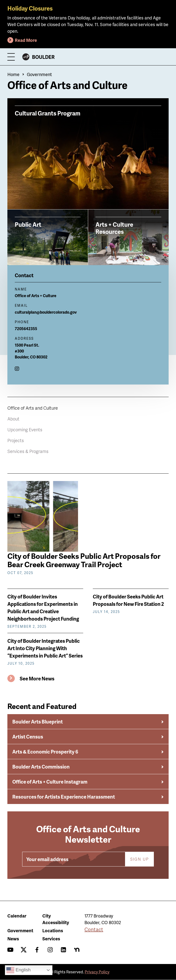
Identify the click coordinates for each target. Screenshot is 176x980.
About (13, 419)
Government (39, 74)
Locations (53, 930)
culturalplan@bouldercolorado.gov (46, 312)
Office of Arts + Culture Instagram (50, 782)
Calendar (17, 916)
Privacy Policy (97, 972)
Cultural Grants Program (48, 113)
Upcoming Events (25, 429)
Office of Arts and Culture (33, 408)
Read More (26, 40)
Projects (16, 440)
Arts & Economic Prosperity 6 (45, 752)
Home (13, 74)
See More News (37, 678)
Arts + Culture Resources (114, 228)
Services (51, 939)
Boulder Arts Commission (41, 767)
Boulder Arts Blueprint (38, 722)
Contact (94, 929)
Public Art (28, 224)
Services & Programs (28, 451)
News (13, 939)
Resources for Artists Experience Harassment (64, 797)
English (18, 970)
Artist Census (28, 737)
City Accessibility (56, 919)
